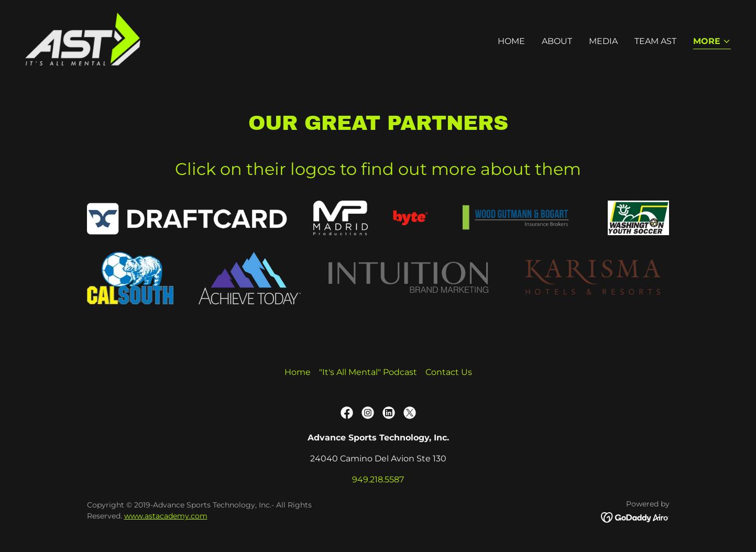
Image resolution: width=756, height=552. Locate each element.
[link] (83, 39)
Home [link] (511, 41)
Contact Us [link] (449, 372)
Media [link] (603, 41)
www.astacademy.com (166, 516)
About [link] (557, 41)
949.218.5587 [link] (378, 479)
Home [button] (298, 372)
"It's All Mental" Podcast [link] (368, 372)
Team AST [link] (655, 41)
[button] (712, 42)
